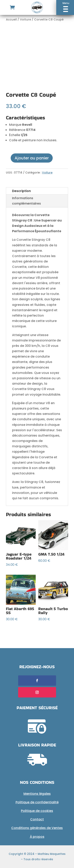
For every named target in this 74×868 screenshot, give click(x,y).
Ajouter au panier (32, 158)
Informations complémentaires (26, 201)
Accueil (11, 20)
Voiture (25, 20)
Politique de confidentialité (37, 802)
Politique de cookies (37, 811)
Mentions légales (37, 794)
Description (21, 191)
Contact (37, 819)
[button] (65, 7)
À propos (37, 837)
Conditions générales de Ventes (37, 828)
